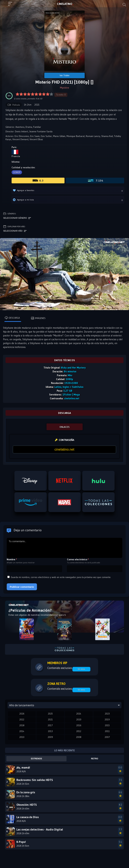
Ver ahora (81, 669)
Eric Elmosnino (22, 136)
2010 (22, 737)
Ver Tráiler (64, 75)
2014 (22, 731)
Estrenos (36, 759)
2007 (107, 737)
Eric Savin (35, 136)
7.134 (95, 180)
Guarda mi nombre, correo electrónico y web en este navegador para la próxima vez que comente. (61, 577)
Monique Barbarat (76, 136)
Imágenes (38, 318)
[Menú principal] (12, 5)
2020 (79, 719)
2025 (50, 714)
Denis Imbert (21, 131)
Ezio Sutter (46, 136)
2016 (79, 725)
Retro (95, 759)
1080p (17, 172)
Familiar (37, 127)
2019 (107, 719)
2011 (107, 731)
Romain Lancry (93, 136)
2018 (22, 725)
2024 (79, 714)
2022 (22, 719)
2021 (50, 719)
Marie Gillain (59, 136)
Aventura (20, 127)
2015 (107, 725)
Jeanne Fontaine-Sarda (41, 131)
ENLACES (65, 427)
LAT (65, 4)
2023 (107, 714)
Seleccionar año (15, 231)
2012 (79, 731)
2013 (50, 731)
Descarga (12, 318)
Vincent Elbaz (36, 139)
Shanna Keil (107, 136)
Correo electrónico (78, 559)
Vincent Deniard (20, 139)
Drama (29, 127)
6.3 (38, 180)
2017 (50, 725)
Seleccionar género (17, 218)
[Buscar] (124, 5)
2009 (50, 737)
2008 (79, 737)
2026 (22, 714)
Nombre (12, 559)
